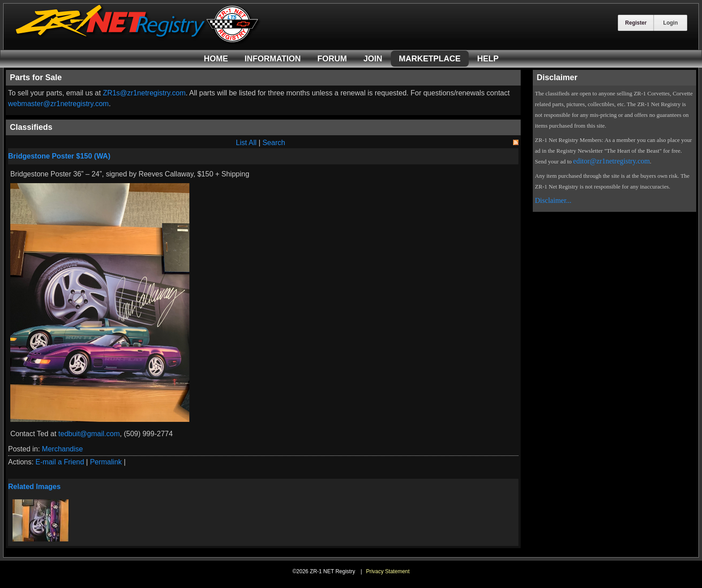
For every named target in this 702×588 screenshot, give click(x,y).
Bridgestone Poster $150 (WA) (59, 156)
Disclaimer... (553, 200)
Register (636, 23)
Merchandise (63, 449)
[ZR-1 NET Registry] (138, 42)
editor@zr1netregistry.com (611, 161)
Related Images (34, 487)
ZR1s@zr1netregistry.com (144, 93)
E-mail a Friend (60, 462)
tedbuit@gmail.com (89, 434)
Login (670, 23)
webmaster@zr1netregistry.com (58, 104)
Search (274, 143)
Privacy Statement (387, 571)
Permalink (106, 462)
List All (246, 143)
